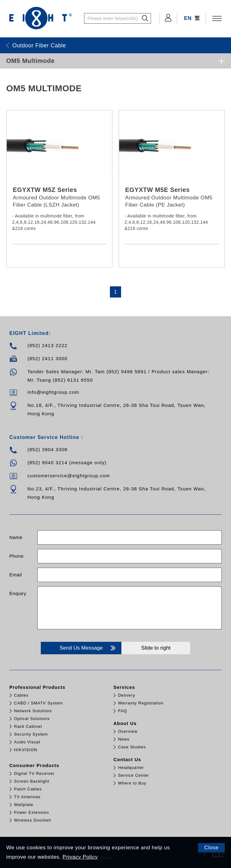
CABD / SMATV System (38, 703)
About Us (125, 723)
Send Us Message (88, 648)
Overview (128, 731)
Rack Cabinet (28, 726)
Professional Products (37, 687)
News (124, 739)
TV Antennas (27, 797)
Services (124, 687)
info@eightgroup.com (53, 392)
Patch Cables (28, 789)
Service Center (134, 775)
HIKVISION (26, 750)
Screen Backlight (32, 781)
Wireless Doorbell (33, 820)
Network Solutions (33, 711)
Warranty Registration (141, 703)
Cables (21, 695)
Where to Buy (132, 783)
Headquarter (131, 768)
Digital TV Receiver (34, 773)
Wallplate (24, 805)
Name (16, 537)
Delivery (127, 695)
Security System (31, 734)
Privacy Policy (80, 857)
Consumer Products (34, 765)
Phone (16, 556)
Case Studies (132, 747)
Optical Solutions (32, 719)
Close (211, 848)
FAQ (123, 711)
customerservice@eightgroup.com (69, 476)
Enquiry (18, 593)
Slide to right (156, 648)
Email (16, 575)
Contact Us (127, 759)
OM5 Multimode (30, 61)
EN (188, 18)
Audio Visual (27, 742)
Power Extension (32, 812)
